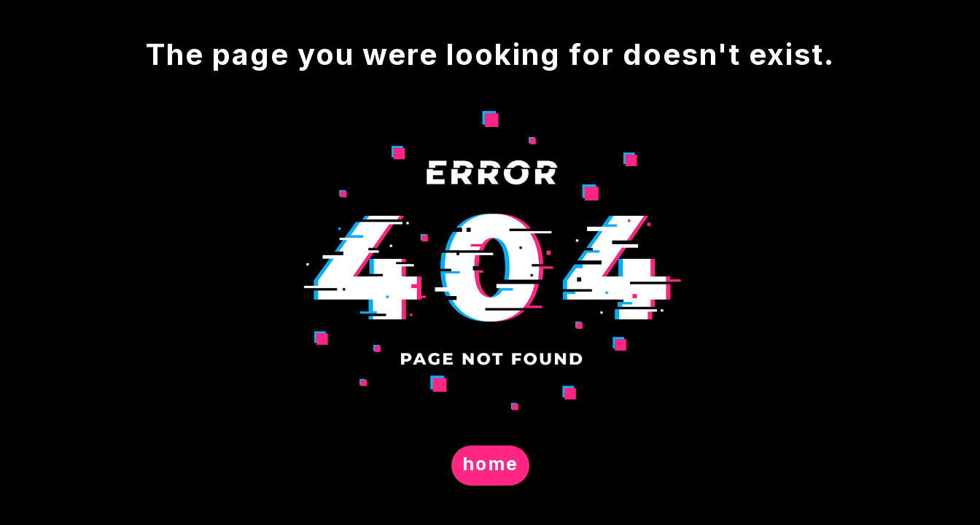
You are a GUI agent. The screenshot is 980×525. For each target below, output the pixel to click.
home (490, 464)
